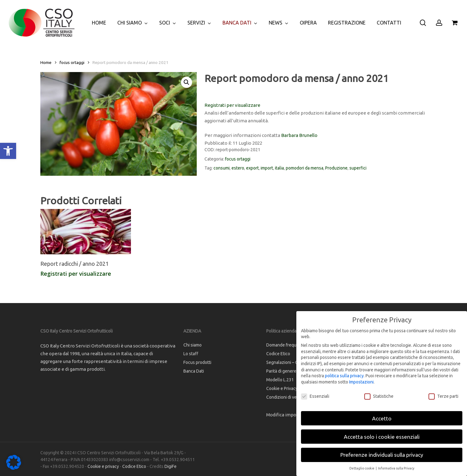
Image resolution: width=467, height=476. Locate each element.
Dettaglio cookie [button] (362, 468)
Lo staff (191, 354)
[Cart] (455, 23)
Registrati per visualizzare (232, 105)
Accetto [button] (382, 418)
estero (238, 168)
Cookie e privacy (103, 466)
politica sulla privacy (344, 376)
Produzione (336, 168)
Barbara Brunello (299, 135)
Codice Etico (134, 466)
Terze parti (443, 396)
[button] (8, 151)
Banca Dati (194, 371)
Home (46, 62)
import (267, 168)
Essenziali (315, 396)
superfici (358, 168)
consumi (222, 168)
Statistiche (379, 396)
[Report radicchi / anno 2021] (86, 232)
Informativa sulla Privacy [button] (396, 468)
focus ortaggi (72, 62)
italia (279, 168)
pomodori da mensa (305, 168)
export (252, 168)
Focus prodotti (197, 362)
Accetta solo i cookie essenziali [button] (382, 437)
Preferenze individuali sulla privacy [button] (382, 455)
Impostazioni (361, 382)
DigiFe (171, 466)
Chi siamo (193, 345)
